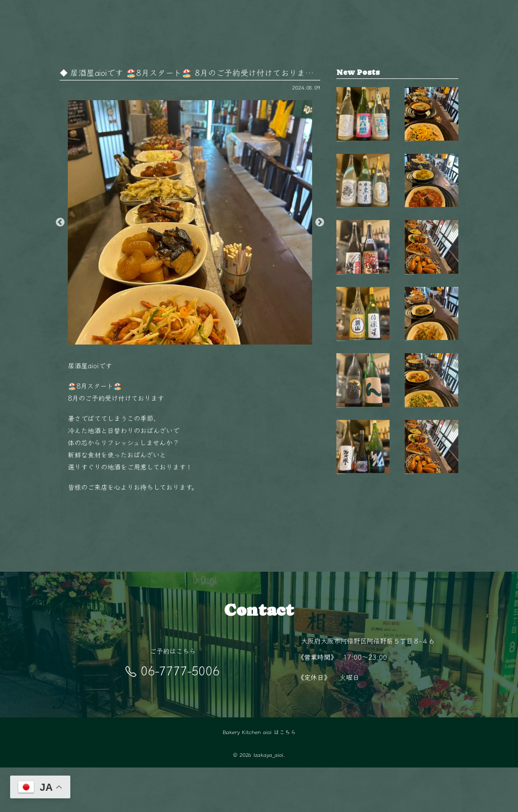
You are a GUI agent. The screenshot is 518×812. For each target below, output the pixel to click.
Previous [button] (60, 223)
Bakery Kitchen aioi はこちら (259, 776)
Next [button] (320, 223)
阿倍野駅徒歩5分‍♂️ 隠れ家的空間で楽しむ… (431, 542)
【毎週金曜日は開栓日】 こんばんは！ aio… (363, 123)
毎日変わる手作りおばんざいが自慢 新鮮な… (431, 291)
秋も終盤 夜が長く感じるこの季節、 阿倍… (431, 123)
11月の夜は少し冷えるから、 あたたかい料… (431, 374)
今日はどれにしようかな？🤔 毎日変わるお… (431, 207)
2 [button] (190, 339)
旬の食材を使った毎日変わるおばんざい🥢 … (431, 458)
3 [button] (205, 339)
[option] (190, 222)
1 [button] (175, 339)
